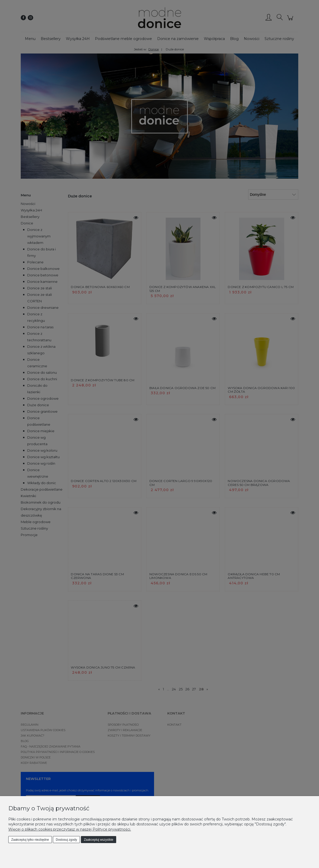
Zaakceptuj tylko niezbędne (30, 840)
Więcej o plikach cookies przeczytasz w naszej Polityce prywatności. (70, 829)
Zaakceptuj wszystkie (98, 840)
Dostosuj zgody (66, 840)
